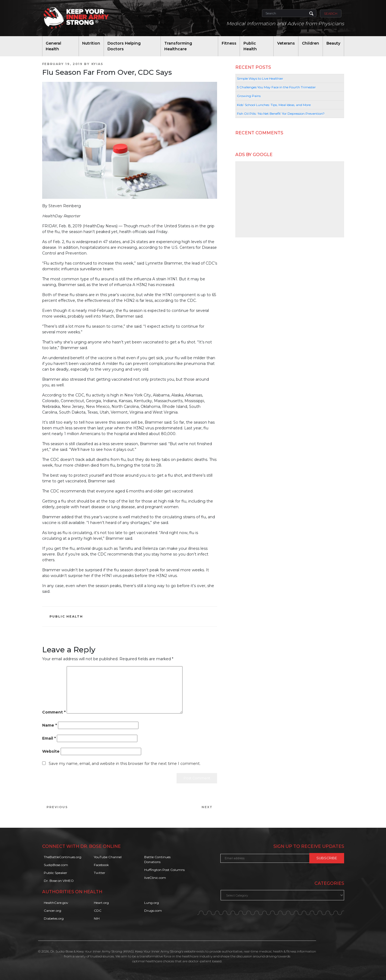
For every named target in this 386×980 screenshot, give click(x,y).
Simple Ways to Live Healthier (260, 78)
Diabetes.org (54, 918)
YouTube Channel (108, 857)
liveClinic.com (155, 878)
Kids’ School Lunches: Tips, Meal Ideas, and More (274, 105)
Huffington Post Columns (164, 870)
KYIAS (98, 64)
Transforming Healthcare (178, 46)
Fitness (229, 43)
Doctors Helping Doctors (124, 46)
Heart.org (101, 903)
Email (49, 738)
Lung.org (152, 903)
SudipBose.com (56, 865)
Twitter (100, 873)
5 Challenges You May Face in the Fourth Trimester (276, 87)
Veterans (286, 43)
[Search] (289, 13)
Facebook (101, 865)
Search (331, 13)
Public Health (250, 46)
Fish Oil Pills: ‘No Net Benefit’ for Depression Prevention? (281, 114)
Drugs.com (153, 911)
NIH (97, 918)
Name (50, 725)
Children (311, 43)
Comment (54, 712)
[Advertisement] (290, 199)
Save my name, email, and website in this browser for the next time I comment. (125, 764)
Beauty (333, 43)
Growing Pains (249, 96)
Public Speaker (55, 873)
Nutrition (91, 43)
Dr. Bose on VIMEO (59, 881)
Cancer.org (53, 911)
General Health (53, 46)
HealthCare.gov (56, 903)
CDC (98, 911)
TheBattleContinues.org (63, 857)
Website (51, 751)
